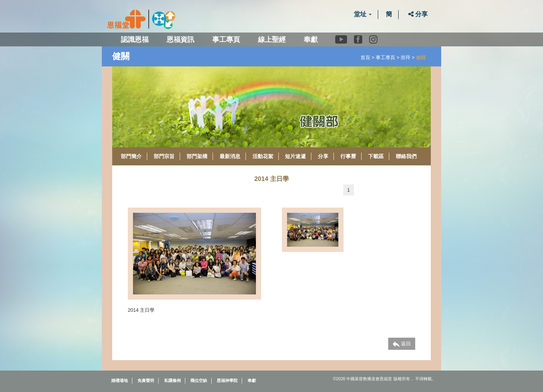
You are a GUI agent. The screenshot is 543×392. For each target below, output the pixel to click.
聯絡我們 (406, 156)
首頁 (365, 57)
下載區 (376, 156)
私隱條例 (172, 381)
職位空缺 (199, 381)
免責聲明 (146, 381)
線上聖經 (272, 39)
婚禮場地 (119, 381)
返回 (402, 344)
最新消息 (230, 156)
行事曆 (348, 156)
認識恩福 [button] (135, 39)
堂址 (363, 14)
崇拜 (406, 57)
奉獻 (311, 39)
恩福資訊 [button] (180, 39)
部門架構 (197, 156)
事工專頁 (385, 57)
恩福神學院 (227, 381)
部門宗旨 (164, 156)
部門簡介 (131, 156)
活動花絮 (263, 156)
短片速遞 (295, 156)
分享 (418, 14)
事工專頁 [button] (226, 39)
